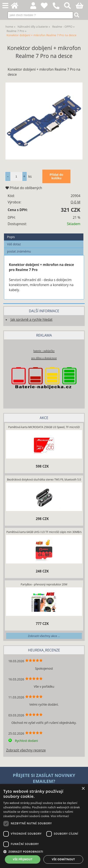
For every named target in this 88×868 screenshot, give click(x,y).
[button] (44, 851)
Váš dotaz (14, 244)
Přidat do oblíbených (24, 188)
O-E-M (75, 202)
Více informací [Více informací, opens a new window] (60, 816)
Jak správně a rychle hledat (31, 320)
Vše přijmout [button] (23, 859)
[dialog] (44, 826)
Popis (11, 237)
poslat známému (19, 251)
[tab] (44, 234)
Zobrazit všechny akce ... (44, 636)
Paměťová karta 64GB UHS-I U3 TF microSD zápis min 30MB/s (44, 532)
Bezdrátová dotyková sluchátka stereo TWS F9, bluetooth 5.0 (44, 480)
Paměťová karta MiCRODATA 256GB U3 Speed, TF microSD (44, 427)
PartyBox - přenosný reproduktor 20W (44, 584)
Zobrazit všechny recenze (26, 750)
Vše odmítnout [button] (63, 859)
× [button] (83, 789)
